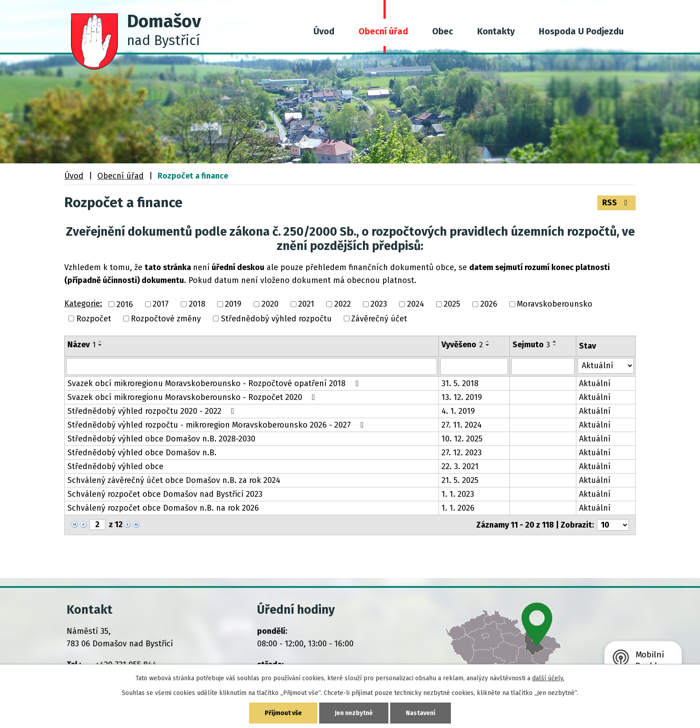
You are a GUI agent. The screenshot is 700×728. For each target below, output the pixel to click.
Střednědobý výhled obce (115, 466)
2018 (197, 304)
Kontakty (496, 31)
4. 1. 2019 (458, 411)
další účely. (548, 678)
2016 (125, 304)
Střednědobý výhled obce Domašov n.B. (142, 453)
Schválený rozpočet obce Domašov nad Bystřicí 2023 (165, 494)
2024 (416, 304)
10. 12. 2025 (462, 439)
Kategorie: (83, 304)
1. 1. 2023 (458, 494)
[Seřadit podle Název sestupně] (100, 345)
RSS (617, 203)
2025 (452, 304)
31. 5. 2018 (460, 383)
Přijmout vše (283, 713)
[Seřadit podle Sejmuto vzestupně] (555, 341)
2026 (489, 304)
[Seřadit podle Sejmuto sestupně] (555, 345)
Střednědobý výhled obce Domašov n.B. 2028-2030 (161, 439)
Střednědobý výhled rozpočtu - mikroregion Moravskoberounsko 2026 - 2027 (217, 425)
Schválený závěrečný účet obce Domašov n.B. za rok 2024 (174, 480)
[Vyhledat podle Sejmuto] (543, 366)
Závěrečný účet (379, 319)
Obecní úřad (383, 31)
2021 (306, 304)
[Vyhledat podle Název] (252, 366)
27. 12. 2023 (462, 453)
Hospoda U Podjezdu (581, 31)
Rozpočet (94, 319)
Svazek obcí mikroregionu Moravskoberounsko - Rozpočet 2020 (193, 397)
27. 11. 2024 (462, 425)
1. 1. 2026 (458, 508)
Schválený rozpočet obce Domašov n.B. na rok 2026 (163, 508)
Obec (443, 31)
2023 (379, 304)
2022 (343, 304)
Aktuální (595, 383)
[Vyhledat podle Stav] (606, 366)
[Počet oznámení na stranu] (613, 525)
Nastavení (421, 713)
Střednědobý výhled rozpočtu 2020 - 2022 (153, 411)
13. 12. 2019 (462, 397)
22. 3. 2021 (460, 466)
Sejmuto (531, 345)
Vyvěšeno (462, 345)
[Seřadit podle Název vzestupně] (100, 341)
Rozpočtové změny (166, 319)
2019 (233, 304)
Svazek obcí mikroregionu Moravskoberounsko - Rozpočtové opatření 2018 (215, 383)
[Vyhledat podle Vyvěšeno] (474, 366)
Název (81, 345)
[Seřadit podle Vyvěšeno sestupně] (488, 345)
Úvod (324, 31)
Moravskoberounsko (555, 304)
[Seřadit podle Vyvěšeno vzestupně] (488, 341)
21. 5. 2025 (460, 480)
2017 (161, 304)
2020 (270, 304)
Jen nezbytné (354, 713)
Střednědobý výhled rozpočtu (276, 319)
